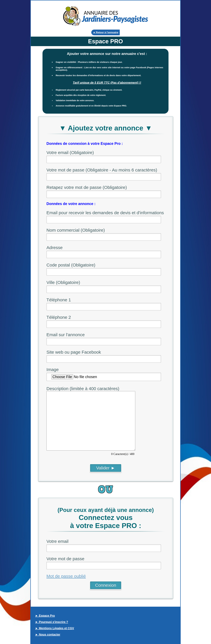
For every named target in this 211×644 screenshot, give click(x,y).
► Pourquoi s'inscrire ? (52, 622)
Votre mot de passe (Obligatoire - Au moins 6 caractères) (102, 170)
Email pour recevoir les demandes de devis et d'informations (105, 213)
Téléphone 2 (59, 317)
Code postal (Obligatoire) (71, 265)
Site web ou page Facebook (74, 352)
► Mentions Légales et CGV (55, 628)
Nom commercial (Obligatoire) (76, 230)
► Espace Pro (45, 616)
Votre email (57, 541)
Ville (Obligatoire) (63, 282)
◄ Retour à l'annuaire (106, 32)
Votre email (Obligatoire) (70, 153)
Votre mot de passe (65, 559)
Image (53, 370)
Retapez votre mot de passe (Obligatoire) (87, 187)
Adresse (55, 248)
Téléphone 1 (59, 300)
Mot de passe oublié (66, 576)
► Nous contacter (48, 634)
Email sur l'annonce (66, 335)
